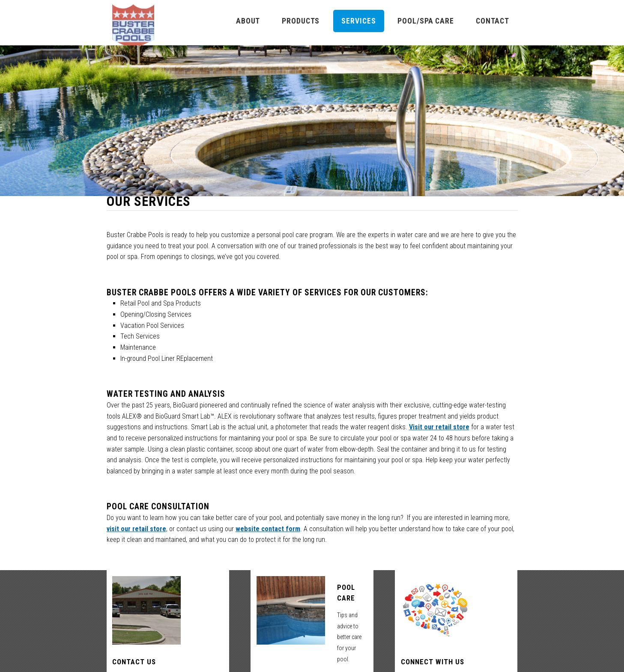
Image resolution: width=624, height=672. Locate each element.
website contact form (268, 529)
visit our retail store (136, 529)
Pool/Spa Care (425, 21)
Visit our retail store (439, 427)
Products (301, 21)
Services (358, 21)
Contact (493, 21)
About (248, 21)
